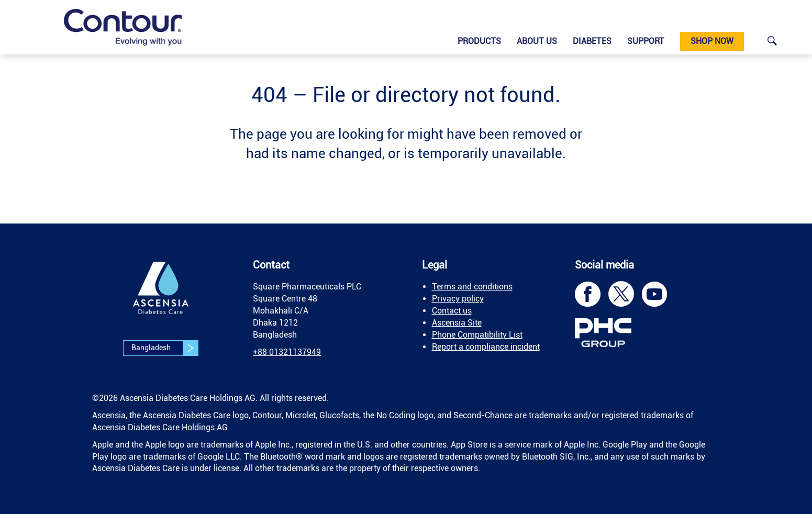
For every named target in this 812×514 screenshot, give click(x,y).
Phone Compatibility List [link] (477, 335)
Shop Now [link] (712, 41)
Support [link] (646, 41)
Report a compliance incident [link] (486, 347)
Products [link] (479, 41)
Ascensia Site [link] (457, 323)
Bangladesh (165, 348)
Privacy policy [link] (458, 299)
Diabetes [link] (592, 41)
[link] (123, 27)
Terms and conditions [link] (472, 287)
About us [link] (537, 41)
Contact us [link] (452, 311)
